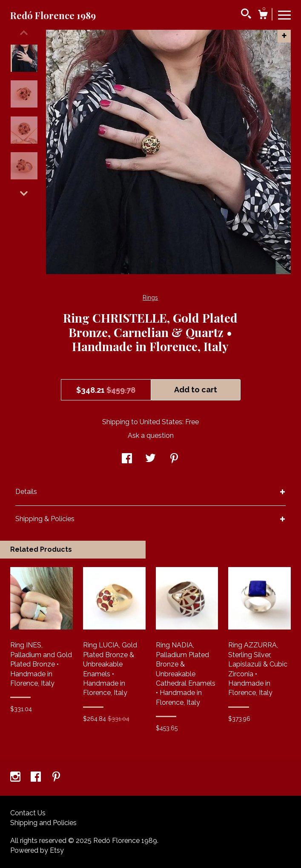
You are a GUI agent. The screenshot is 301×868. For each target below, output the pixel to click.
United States (161, 422)
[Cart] (263, 16)
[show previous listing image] (24, 33)
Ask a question (151, 435)
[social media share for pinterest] (174, 459)
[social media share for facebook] (127, 459)
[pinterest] (56, 778)
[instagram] (16, 778)
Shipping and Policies (43, 823)
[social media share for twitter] (150, 459)
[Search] (246, 15)
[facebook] (37, 778)
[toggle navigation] (284, 14)
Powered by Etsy (37, 850)
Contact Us (28, 813)
